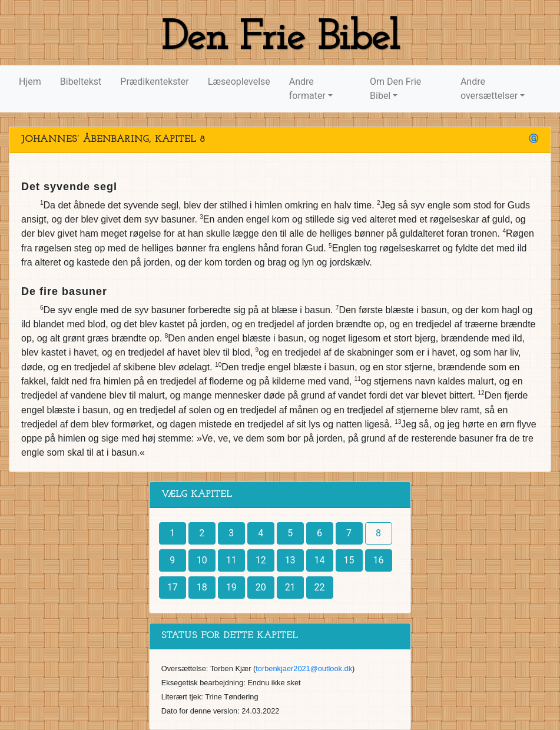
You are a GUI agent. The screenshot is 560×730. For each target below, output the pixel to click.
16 (379, 560)
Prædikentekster (154, 82)
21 (290, 587)
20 (261, 587)
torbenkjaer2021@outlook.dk (304, 668)
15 (349, 560)
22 (320, 587)
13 (290, 560)
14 (320, 560)
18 (202, 587)
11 (231, 560)
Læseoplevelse (239, 82)
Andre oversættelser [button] (489, 89)
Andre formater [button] (307, 89)
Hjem (30, 82)
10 (202, 560)
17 (173, 587)
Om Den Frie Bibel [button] (395, 89)
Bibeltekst (81, 82)
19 (231, 587)
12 (261, 560)
